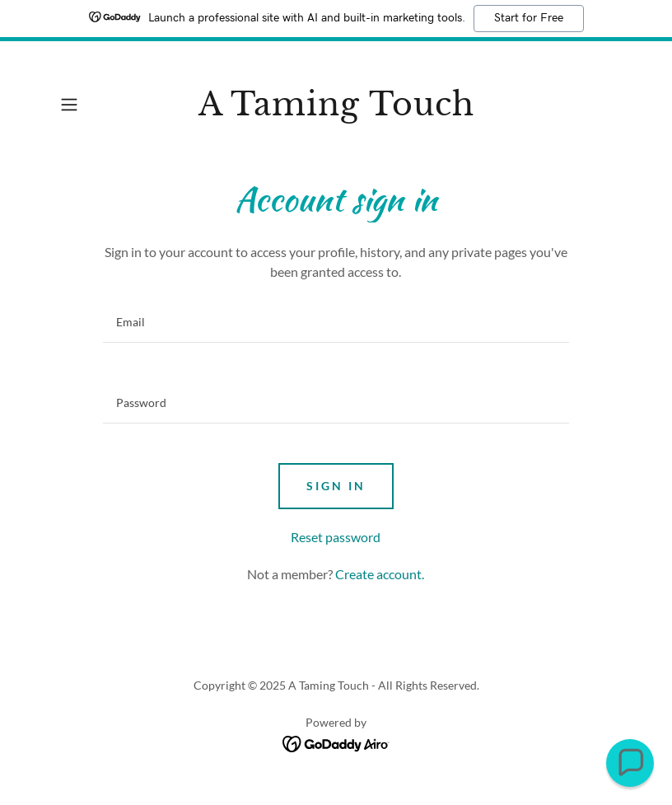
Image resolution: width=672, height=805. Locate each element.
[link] (336, 110)
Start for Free (529, 18)
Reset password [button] (336, 537)
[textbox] (336, 322)
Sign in (336, 486)
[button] (95, 105)
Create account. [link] (380, 574)
